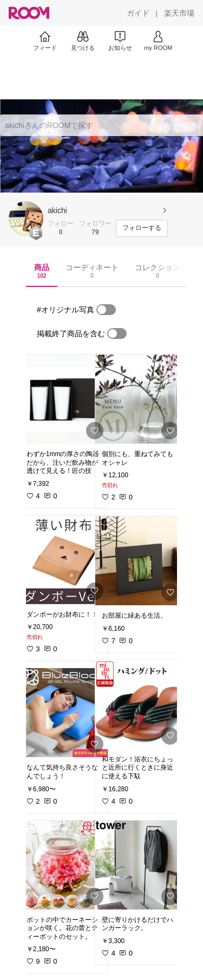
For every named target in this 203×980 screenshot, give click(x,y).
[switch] (106, 310)
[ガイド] (138, 13)
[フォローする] (142, 228)
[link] (64, 399)
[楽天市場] (179, 13)
